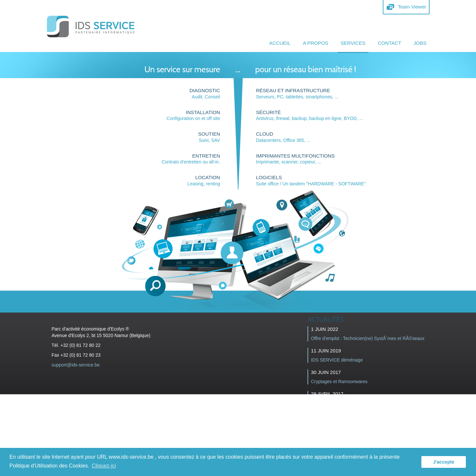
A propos (316, 43)
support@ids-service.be (76, 365)
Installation (203, 112)
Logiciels (269, 177)
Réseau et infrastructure (293, 90)
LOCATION (208, 177)
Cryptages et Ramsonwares (339, 382)
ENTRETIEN (206, 156)
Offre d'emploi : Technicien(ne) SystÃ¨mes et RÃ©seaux (368, 338)
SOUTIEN (209, 134)
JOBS (420, 43)
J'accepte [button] (444, 462)
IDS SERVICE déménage (337, 360)
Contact (389, 43)
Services (353, 43)
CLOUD (265, 134)
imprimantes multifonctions (296, 156)
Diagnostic (205, 90)
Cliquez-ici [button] (104, 466)
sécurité (269, 112)
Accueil (280, 43)
